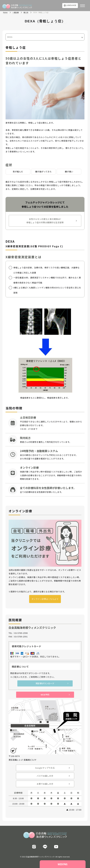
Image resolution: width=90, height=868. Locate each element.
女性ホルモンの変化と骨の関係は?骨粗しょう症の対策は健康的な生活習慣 (45, 221)
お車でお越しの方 (45, 784)
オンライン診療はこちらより (45, 599)
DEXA (10, 37)
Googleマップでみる (45, 768)
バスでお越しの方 (45, 776)
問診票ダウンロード (45, 683)
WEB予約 (45, 695)
